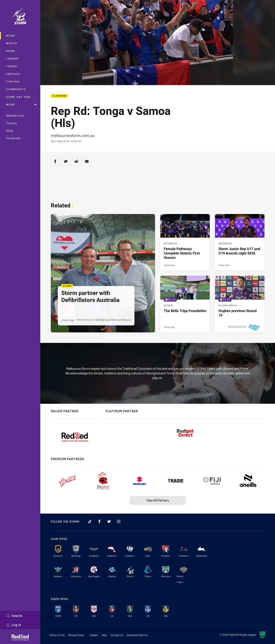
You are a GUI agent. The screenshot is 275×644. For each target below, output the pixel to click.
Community (16, 89)
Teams (12, 66)
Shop (10, 131)
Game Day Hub (18, 97)
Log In (14, 625)
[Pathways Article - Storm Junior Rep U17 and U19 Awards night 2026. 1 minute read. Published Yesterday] (240, 242)
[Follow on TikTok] (90, 521)
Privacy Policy (76, 635)
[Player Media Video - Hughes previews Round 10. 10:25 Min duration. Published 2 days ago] (240, 304)
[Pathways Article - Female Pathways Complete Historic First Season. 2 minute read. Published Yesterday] (185, 242)
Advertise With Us (137, 635)
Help (104, 635)
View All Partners (158, 500)
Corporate (13, 138)
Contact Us (117, 635)
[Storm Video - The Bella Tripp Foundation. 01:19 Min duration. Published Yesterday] (185, 304)
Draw (11, 51)
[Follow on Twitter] (109, 521)
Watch (12, 43)
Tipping (13, 82)
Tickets (12, 123)
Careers (94, 635)
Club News (59, 96)
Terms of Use (57, 635)
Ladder (12, 59)
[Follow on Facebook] (99, 521)
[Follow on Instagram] (119, 521)
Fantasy (13, 74)
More (21, 104)
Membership (15, 116)
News (11, 36)
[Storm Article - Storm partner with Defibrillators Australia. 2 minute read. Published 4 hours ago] (103, 273)
